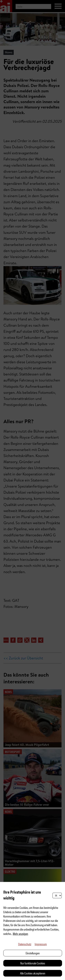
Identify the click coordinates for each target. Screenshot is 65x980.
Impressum (41, 944)
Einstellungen (33, 953)
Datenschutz (25, 944)
